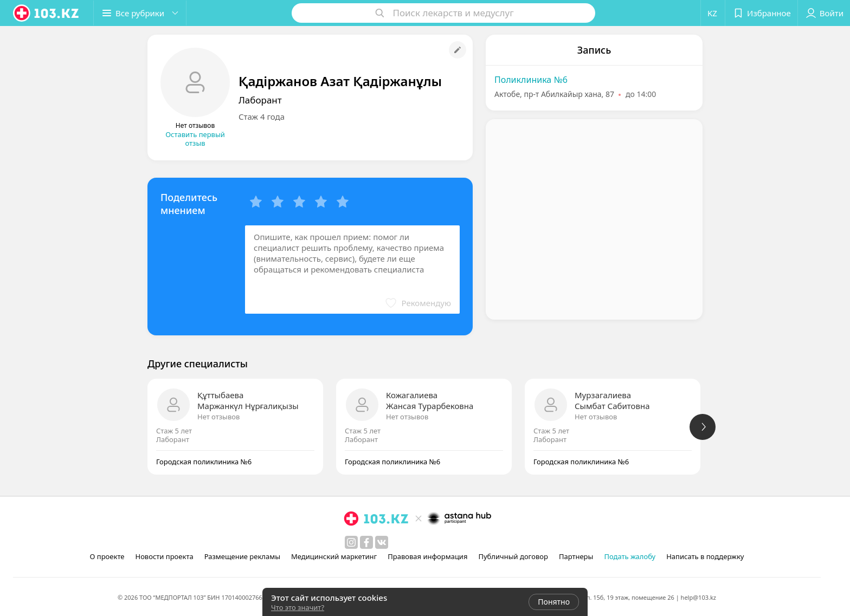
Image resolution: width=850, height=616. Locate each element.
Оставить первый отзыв (195, 139)
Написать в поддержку (705, 556)
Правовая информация (427, 556)
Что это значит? (298, 607)
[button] (140, 13)
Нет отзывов (218, 417)
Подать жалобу (630, 556)
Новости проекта (164, 556)
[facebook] (366, 542)
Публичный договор (513, 556)
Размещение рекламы (242, 556)
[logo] (47, 13)
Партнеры (576, 556)
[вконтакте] (382, 542)
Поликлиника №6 (531, 80)
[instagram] (351, 542)
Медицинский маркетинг (334, 556)
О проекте (107, 556)
